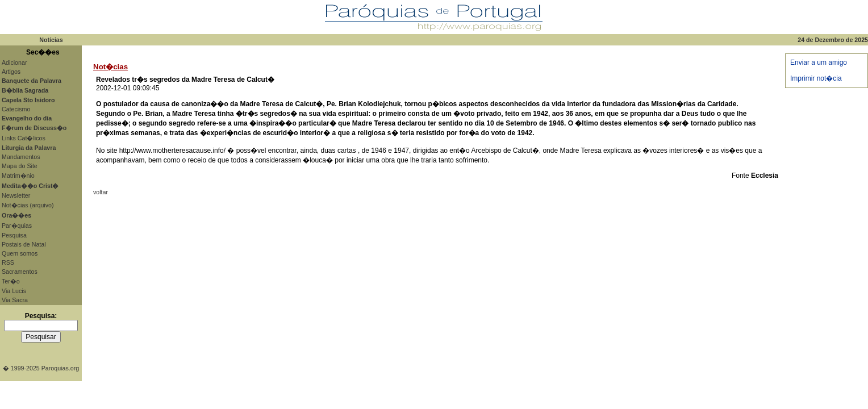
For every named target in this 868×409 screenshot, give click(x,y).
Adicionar (14, 62)
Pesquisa (14, 235)
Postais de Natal (24, 244)
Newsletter (16, 195)
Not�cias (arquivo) (28, 205)
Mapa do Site (20, 166)
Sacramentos (20, 272)
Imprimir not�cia (816, 78)
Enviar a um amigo (819, 62)
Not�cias (110, 67)
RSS (8, 262)
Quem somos (20, 253)
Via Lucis (14, 291)
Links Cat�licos (24, 138)
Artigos (11, 72)
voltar (101, 192)
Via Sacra (15, 300)
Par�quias (17, 226)
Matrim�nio (18, 176)
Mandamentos (21, 157)
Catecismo (16, 109)
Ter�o (11, 281)
